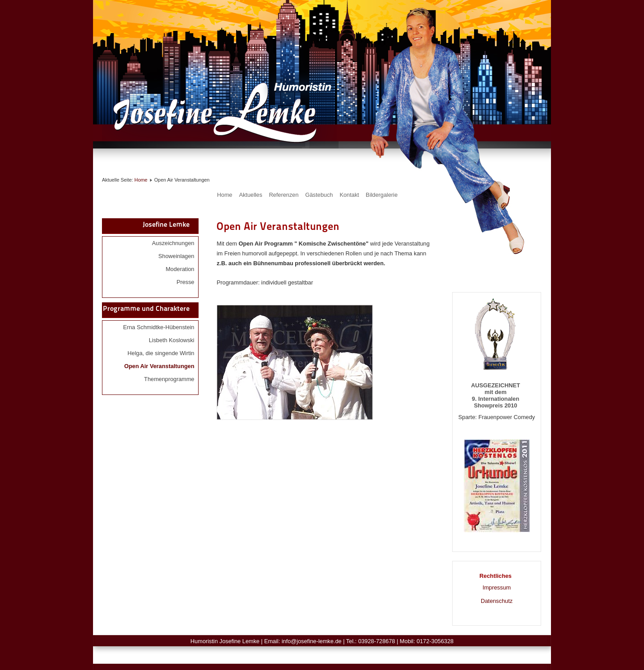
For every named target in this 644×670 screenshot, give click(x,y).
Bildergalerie (382, 195)
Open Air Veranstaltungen (159, 366)
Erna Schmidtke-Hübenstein (159, 327)
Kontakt (349, 195)
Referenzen (284, 195)
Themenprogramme (169, 379)
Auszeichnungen (173, 243)
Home (141, 180)
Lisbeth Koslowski (172, 340)
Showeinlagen (176, 256)
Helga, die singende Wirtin (161, 353)
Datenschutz (497, 601)
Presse (186, 282)
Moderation (180, 269)
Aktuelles (250, 195)
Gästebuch (319, 195)
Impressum (497, 587)
